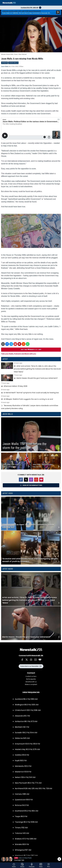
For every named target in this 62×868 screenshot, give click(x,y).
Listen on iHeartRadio (31, 859)
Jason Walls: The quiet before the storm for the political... (25, 446)
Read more (31, 368)
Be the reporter (31, 679)
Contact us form (31, 676)
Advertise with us (31, 682)
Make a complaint (31, 684)
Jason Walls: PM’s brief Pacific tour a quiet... (11, 466)
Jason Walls (5, 67)
